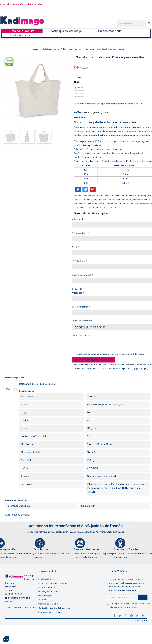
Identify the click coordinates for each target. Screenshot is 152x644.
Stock (77, 117)
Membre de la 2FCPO (48, 604)
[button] (6, 639)
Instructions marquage (78, 291)
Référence (80, 112)
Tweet (85, 189)
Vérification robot (81, 335)
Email (75, 247)
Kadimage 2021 (142, 620)
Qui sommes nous (47, 587)
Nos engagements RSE (49, 591)
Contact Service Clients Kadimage (54, 608)
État (8, 514)
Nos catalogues (46, 595)
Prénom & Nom (80, 233)
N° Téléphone (79, 261)
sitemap (42, 599)
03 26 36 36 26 (15, 594)
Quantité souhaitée (82, 275)
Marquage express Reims (50, 612)
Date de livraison (81, 307)
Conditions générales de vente (53, 583)
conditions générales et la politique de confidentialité (117, 354)
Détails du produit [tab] (15, 377)
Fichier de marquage (82, 320)
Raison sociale (80, 219)
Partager (78, 189)
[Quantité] (77, 93)
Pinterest (93, 189)
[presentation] (93, 344)
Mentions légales (46, 579)
